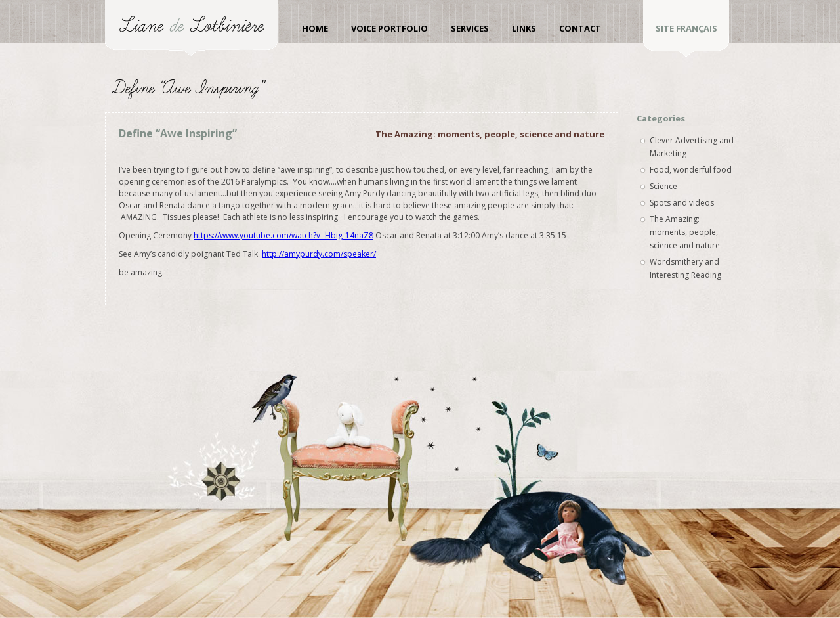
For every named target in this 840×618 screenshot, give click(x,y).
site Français (686, 28)
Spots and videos (682, 203)
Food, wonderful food (691, 170)
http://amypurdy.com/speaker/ (319, 254)
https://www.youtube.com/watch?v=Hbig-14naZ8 (283, 235)
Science (663, 186)
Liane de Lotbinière (191, 28)
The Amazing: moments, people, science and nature (490, 134)
